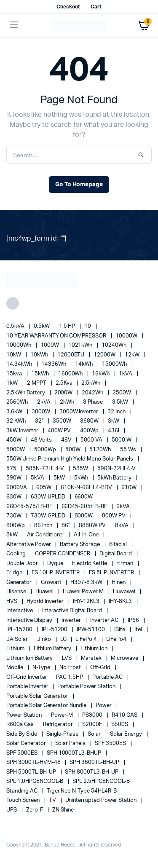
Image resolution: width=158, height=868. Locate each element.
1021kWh (81, 345)
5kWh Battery (115, 478)
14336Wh (54, 364)
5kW (60, 478)
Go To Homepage (79, 185)
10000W (127, 336)
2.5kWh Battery (26, 393)
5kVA (38, 478)
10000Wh (19, 345)
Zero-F (35, 810)
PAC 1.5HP (70, 677)
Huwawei (125, 592)
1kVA (126, 374)
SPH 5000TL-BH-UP (32, 772)
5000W (16, 450)
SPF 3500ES (111, 743)
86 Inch (44, 526)
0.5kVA (16, 326)
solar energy (127, 734)
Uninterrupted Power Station (102, 800)
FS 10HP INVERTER (56, 573)
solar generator (27, 743)
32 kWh (17, 421)
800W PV (114, 516)
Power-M (63, 715)
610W (130, 488)
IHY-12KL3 (87, 601)
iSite (120, 630)
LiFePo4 (117, 639)
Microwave (125, 658)
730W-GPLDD (49, 516)
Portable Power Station (87, 687)
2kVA (44, 402)
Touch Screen (24, 800)
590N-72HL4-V (117, 469)
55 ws (129, 450)
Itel (139, 630)
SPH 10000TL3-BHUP (75, 753)
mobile (15, 668)
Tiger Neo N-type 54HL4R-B (82, 791)
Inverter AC (105, 620)
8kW (13, 535)
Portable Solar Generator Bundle (47, 706)
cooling (17, 554)
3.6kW (15, 412)
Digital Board (116, 554)
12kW (133, 355)
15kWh (41, 374)
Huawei (45, 592)
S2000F (93, 725)
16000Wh (71, 374)
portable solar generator (38, 696)
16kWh (101, 374)
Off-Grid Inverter (27, 677)
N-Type (42, 668)
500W (74, 450)
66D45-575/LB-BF (30, 507)
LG (64, 639)
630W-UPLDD (49, 497)
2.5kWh (91, 383)
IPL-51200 (55, 630)
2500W (122, 393)
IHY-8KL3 (121, 601)
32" (40, 421)
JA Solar (18, 639)
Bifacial (119, 545)
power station (25, 715)
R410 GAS (125, 715)
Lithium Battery (53, 649)
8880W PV (93, 526)
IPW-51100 (91, 630)
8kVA (122, 526)
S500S (120, 725)
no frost (71, 668)
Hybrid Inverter (46, 601)
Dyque (56, 564)
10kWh (40, 355)
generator (20, 583)
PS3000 (93, 715)
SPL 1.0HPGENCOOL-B (35, 781)
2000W (64, 393)
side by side (22, 734)
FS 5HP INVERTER (112, 573)
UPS (12, 810)
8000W (84, 516)
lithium (16, 649)
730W (15, 516)
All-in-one (87, 535)
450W (15, 440)
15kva (15, 374)
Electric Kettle (90, 564)
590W (15, 478)
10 (88, 326)
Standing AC (23, 791)
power (104, 706)
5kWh (82, 478)
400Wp (90, 431)
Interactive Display (30, 620)
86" (66, 526)
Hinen (119, 583)
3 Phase (94, 402)
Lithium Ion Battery (30, 658)
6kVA (124, 507)
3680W (90, 421)
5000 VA (92, 440)
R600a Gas (21, 725)
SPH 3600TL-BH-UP (95, 762)
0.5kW (42, 326)
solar (95, 734)
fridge (15, 573)
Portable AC (108, 677)
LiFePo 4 (87, 639)
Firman (125, 564)
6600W (84, 497)
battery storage (80, 545)
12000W (105, 355)
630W (15, 497)
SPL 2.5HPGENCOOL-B (102, 781)
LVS (67, 658)
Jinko (45, 639)
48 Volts (42, 440)
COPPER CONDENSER (63, 554)
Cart (96, 7)
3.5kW (121, 402)
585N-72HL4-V (46, 469)
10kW (14, 355)
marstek (92, 658)
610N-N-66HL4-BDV (87, 488)
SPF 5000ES (23, 753)
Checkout (68, 7)
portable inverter (28, 687)
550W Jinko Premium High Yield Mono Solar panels (70, 459)
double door (23, 564)
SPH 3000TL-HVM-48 (34, 762)
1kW (13, 383)
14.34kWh (20, 364)
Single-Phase (63, 734)
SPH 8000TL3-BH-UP (92, 772)
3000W (42, 412)
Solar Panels (71, 743)
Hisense (17, 592)
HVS (12, 601)
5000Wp (46, 450)
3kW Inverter (23, 431)
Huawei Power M (84, 592)
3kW (114, 421)
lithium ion (95, 649)
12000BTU (72, 355)
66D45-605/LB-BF (85, 507)
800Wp (16, 526)
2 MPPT (37, 383)
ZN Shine (63, 810)
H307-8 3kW (87, 583)
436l (114, 431)
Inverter (72, 620)
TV (53, 800)
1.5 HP (68, 326)
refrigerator (59, 725)
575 (12, 469)
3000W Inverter (80, 412)
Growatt (52, 583)
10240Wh (115, 345)
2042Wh (93, 393)
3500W (63, 421)
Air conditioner (47, 535)
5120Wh (101, 450)
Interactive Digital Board (73, 611)
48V (67, 440)
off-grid (101, 668)
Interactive (20, 611)
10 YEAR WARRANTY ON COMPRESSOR (57, 336)
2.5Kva (65, 383)
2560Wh (18, 402)
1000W (50, 345)
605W (44, 488)
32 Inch (117, 412)
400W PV (60, 431)
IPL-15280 (20, 630)
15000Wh (115, 364)
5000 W (122, 440)
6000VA (17, 488)
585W (81, 469)
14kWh (84, 364)
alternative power (29, 545)
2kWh (68, 402)
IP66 (134, 620)
